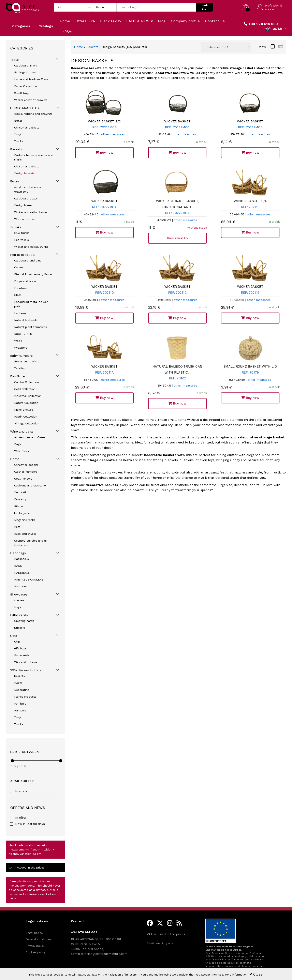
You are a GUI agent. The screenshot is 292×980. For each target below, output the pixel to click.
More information (236, 975)
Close (256, 974)
